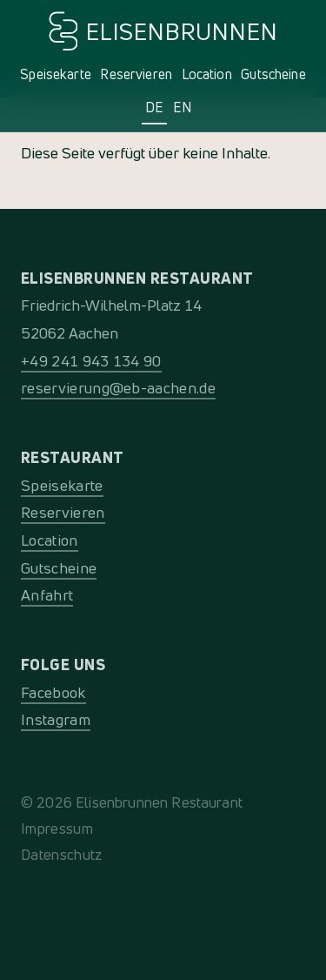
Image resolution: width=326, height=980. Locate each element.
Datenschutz (62, 854)
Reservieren (136, 74)
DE (154, 107)
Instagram (56, 719)
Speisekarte (56, 74)
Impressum (57, 828)
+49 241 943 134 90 (91, 361)
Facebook (53, 692)
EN (182, 107)
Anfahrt (47, 595)
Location (207, 74)
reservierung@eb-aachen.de (118, 388)
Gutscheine (273, 74)
